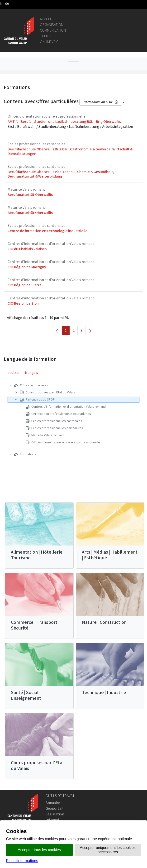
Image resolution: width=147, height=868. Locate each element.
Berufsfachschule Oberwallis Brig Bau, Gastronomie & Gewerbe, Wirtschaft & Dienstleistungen (70, 151)
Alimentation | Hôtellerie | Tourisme (38, 555)
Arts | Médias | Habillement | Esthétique (110, 555)
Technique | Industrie (104, 692)
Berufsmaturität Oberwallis (30, 195)
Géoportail (55, 808)
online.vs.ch (50, 42)
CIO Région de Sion (23, 303)
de (7, 3)
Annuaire (53, 803)
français (31, 373)
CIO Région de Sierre (25, 285)
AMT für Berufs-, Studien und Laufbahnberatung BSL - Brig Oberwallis (64, 122)
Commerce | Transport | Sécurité (35, 625)
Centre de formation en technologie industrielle (47, 231)
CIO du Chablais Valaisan (27, 249)
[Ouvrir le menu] (74, 64)
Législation (55, 814)
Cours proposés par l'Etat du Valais (38, 766)
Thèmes (46, 36)
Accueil (46, 19)
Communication (53, 30)
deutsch (14, 373)
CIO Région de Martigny (27, 267)
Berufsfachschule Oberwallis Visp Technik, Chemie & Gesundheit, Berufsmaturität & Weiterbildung (61, 174)
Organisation (52, 25)
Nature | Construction (104, 622)
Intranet (53, 820)
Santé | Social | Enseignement (26, 695)
